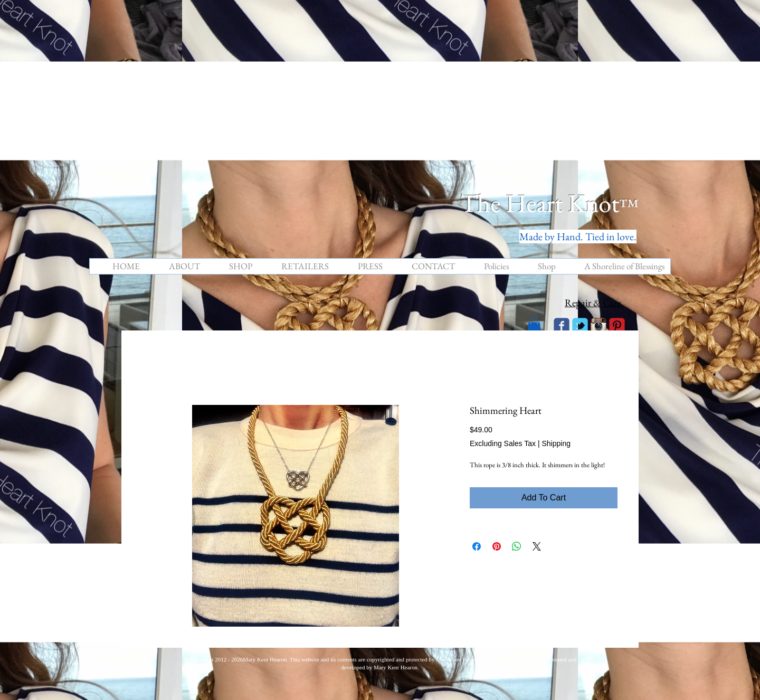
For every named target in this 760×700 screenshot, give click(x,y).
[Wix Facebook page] (562, 326)
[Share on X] (537, 546)
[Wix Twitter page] (580, 326)
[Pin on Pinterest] (497, 546)
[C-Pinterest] (617, 326)
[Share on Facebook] (477, 546)
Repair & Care (593, 303)
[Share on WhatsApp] (517, 546)
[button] (534, 325)
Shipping (556, 443)
